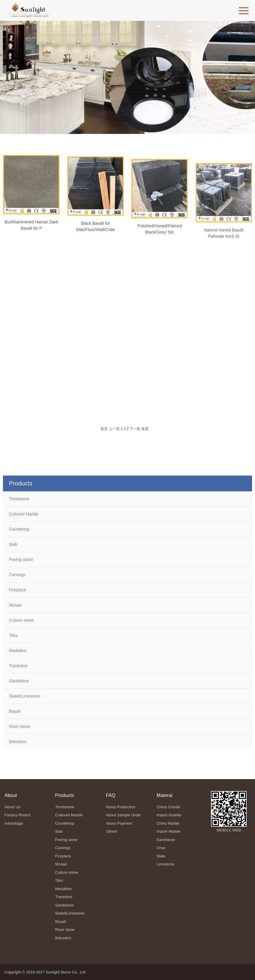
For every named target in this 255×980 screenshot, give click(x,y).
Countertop (19, 529)
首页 (104, 429)
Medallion (18, 651)
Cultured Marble (24, 514)
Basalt (15, 711)
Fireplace (18, 590)
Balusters (18, 742)
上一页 (114, 429)
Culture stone (21, 620)
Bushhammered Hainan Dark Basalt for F (31, 228)
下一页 (135, 429)
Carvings (17, 575)
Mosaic (15, 605)
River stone (19, 726)
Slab (13, 544)
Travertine (18, 666)
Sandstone (19, 681)
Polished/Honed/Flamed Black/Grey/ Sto (160, 238)
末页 (145, 429)
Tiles (13, 635)
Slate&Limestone (25, 696)
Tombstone (19, 499)
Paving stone (21, 559)
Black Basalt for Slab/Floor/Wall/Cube (96, 232)
